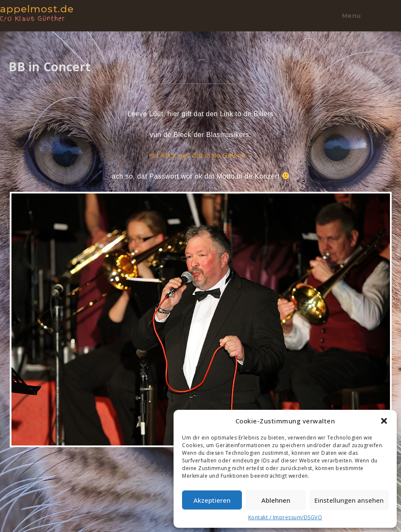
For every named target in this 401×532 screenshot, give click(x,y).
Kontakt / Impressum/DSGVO (285, 517)
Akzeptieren (212, 500)
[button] (384, 421)
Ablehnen (276, 500)
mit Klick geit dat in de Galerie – (201, 155)
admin (19, 95)
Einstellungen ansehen (349, 500)
